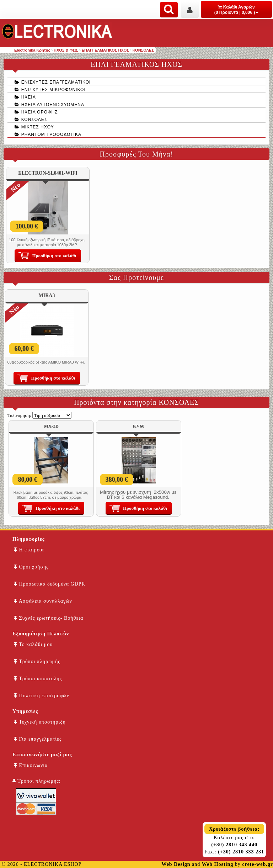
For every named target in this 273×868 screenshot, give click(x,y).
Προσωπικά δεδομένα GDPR (50, 584)
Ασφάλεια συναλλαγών (43, 601)
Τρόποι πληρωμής (37, 661)
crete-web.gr (258, 864)
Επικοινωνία (31, 765)
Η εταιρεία (29, 550)
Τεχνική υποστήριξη (40, 722)
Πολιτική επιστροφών (42, 696)
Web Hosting (218, 864)
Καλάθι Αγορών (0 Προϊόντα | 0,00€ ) (237, 10)
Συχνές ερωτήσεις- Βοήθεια (49, 618)
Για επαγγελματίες (38, 739)
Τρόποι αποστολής (38, 679)
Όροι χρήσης (31, 567)
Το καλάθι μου (33, 644)
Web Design (176, 864)
